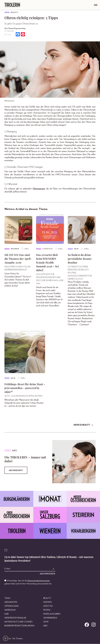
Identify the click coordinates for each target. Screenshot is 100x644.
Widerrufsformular (15, 618)
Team (7, 598)
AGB (6, 614)
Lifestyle (48, 606)
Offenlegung (12, 606)
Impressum (10, 610)
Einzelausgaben (52, 614)
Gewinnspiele (50, 618)
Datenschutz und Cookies (18, 622)
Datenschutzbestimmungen (39, 581)
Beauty (15, 12)
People (47, 610)
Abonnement (16, 471)
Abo (45, 626)
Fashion (47, 602)
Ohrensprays (39, 189)
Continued (84, 325)
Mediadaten (11, 602)
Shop (46, 622)
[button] (6, 638)
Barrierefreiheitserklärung (19, 626)
